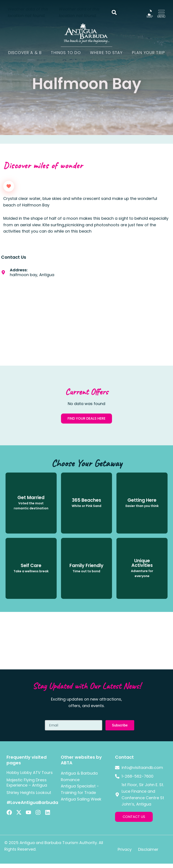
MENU (161, 17)
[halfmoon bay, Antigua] (130, 307)
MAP (150, 17)
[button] (114, 12)
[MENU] (161, 13)
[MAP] (150, 13)
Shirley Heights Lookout (29, 793)
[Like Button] (9, 186)
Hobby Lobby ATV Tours (30, 773)
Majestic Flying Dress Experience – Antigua (27, 782)
